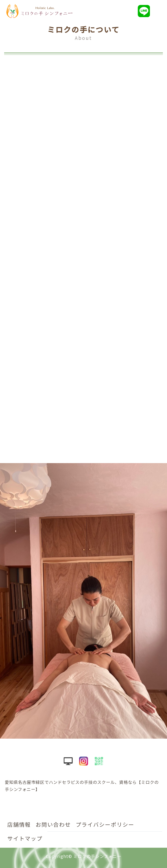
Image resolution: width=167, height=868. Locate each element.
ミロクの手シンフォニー (97, 856)
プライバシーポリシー (105, 824)
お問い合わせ (53, 824)
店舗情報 (19, 824)
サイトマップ (25, 838)
